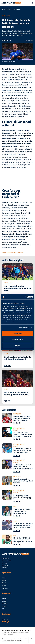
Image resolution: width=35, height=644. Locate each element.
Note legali (5, 563)
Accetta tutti (18, 333)
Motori (4, 586)
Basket (4, 583)
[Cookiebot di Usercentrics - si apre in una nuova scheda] (25, 297)
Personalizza (18, 340)
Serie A (4, 599)
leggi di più (7, 365)
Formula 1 (5, 604)
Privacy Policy (5, 559)
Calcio (9, 9)
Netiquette (5, 568)
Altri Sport (5, 588)
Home (4, 9)
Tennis (4, 580)
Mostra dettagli (24, 328)
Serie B (4, 601)
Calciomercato (11, 253)
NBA (3, 609)
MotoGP (4, 606)
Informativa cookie (6, 561)
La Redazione (5, 565)
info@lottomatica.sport (8, 635)
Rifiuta (17, 346)
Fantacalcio (16, 9)
